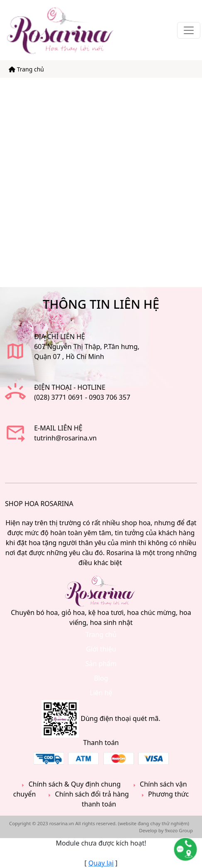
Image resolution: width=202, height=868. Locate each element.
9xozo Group (179, 830)
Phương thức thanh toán (135, 799)
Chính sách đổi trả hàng (87, 794)
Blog (101, 678)
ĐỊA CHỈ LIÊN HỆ (60, 337)
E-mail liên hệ (58, 428)
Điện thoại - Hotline (70, 387)
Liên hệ (101, 693)
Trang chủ (26, 69)
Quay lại (101, 863)
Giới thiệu (101, 649)
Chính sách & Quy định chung (70, 784)
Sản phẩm (101, 664)
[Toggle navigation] (189, 30)
